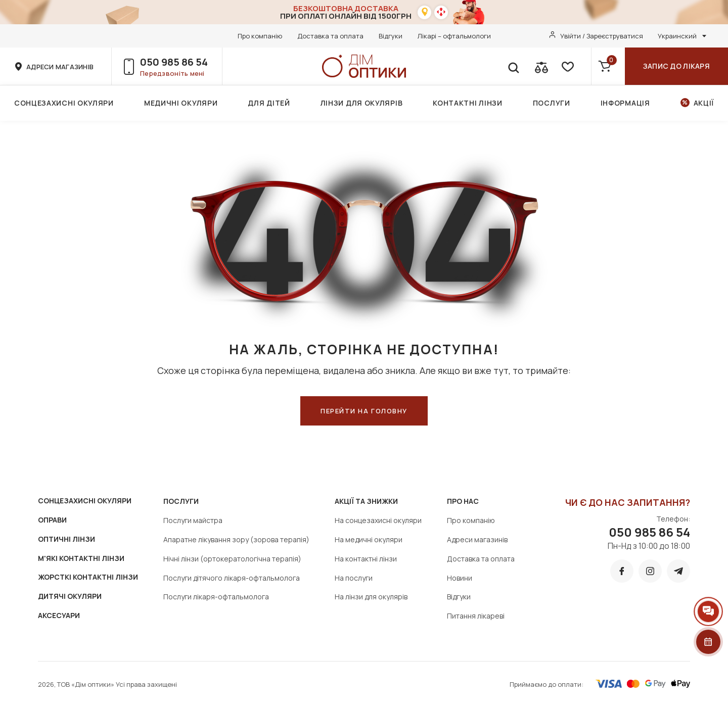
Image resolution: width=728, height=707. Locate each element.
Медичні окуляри (181, 103)
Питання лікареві (476, 616)
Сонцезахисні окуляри (64, 103)
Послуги (552, 103)
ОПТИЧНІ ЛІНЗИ (66, 539)
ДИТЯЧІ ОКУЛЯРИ (70, 596)
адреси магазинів (60, 67)
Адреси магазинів (477, 539)
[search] (513, 66)
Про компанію (260, 36)
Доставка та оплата (330, 36)
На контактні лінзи (366, 559)
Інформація (625, 103)
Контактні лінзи (468, 103)
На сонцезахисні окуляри (378, 520)
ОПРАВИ (52, 520)
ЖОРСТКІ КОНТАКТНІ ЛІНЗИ (88, 577)
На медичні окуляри (369, 539)
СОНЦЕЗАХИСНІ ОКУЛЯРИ (85, 501)
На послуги (354, 578)
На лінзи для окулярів (371, 597)
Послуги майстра (193, 520)
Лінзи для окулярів (362, 103)
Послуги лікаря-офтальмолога (216, 597)
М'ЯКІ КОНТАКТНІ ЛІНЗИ (81, 558)
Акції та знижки (366, 501)
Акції (704, 103)
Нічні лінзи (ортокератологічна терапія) (232, 559)
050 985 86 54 (174, 62)
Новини (460, 578)
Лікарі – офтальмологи (454, 36)
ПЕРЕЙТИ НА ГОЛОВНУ (364, 411)
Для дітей (269, 103)
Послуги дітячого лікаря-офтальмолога (232, 578)
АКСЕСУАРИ (59, 615)
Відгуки (391, 36)
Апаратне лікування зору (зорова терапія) (236, 539)
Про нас (463, 501)
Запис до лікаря (676, 66)
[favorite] (567, 66)
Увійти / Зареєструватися (602, 36)
